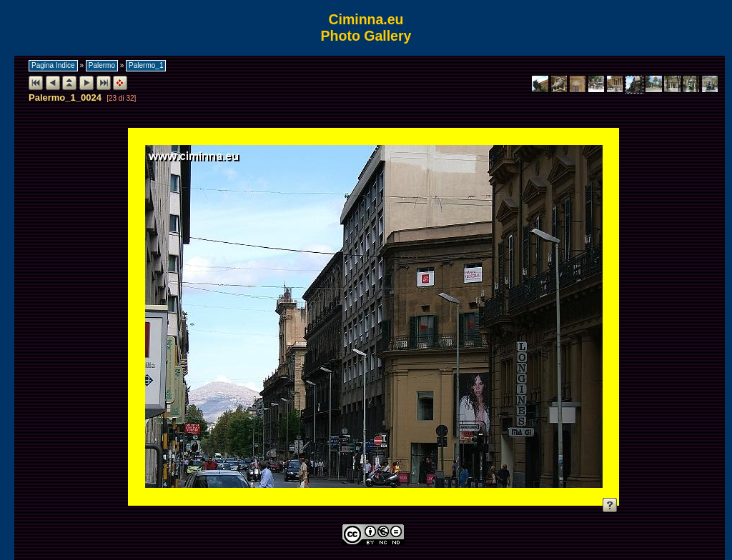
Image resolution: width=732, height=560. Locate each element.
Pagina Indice (53, 65)
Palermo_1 (146, 65)
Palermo (102, 65)
